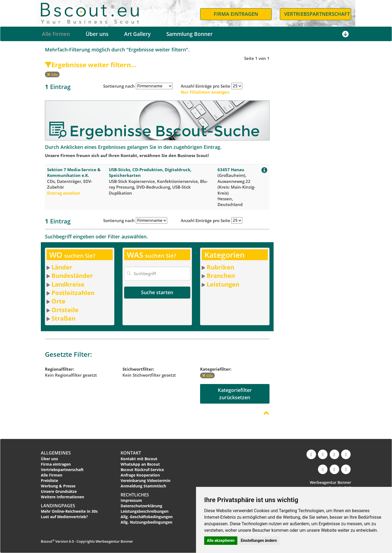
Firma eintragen (56, 464)
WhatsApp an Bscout (140, 464)
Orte (58, 301)
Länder (62, 267)
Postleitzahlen (73, 293)
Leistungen (223, 284)
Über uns (97, 34)
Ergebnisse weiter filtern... (91, 65)
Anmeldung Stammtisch (143, 486)
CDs (52, 75)
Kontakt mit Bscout (139, 459)
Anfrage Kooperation (140, 475)
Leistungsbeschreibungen (145, 511)
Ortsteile (65, 310)
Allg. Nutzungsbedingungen (146, 522)
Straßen (63, 318)
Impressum (131, 500)
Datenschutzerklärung (141, 506)
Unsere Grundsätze (59, 491)
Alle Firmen (56, 34)
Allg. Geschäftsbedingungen (147, 517)
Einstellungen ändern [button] (259, 540)
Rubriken (220, 267)
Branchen (221, 275)
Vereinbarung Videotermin (146, 480)
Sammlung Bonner (189, 34)
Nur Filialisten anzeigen (205, 92)
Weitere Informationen (62, 497)
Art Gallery (137, 34)
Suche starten (157, 292)
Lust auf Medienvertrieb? (64, 517)
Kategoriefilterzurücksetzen (235, 394)
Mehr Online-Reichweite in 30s (69, 511)
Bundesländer (72, 275)
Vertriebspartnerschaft (62, 470)
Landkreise (68, 284)
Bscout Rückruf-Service (142, 470)
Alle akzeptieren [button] (221, 540)
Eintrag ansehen (64, 193)
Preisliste (49, 480)
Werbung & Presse (58, 486)
